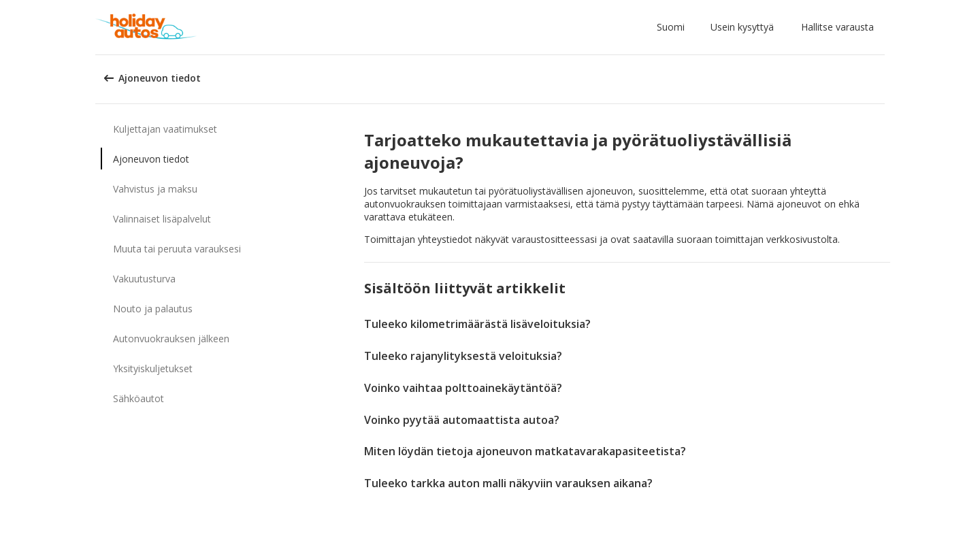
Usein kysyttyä (742, 27)
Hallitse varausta (837, 27)
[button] (673, 27)
